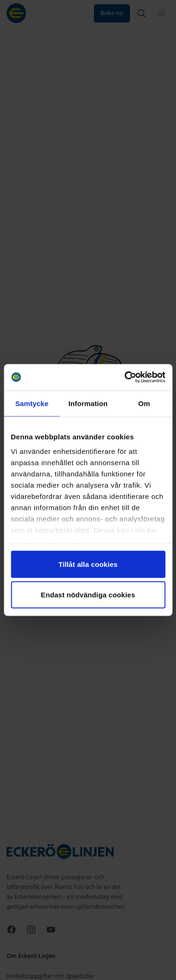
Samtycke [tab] (32, 403)
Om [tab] (144, 403)
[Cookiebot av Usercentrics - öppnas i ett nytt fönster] (125, 377)
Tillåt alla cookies (88, 564)
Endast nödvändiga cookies (88, 595)
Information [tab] (88, 403)
